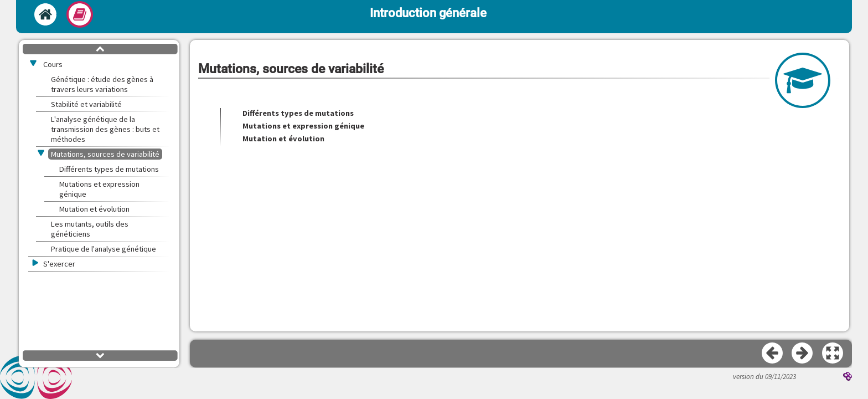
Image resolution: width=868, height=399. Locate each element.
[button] (833, 354)
